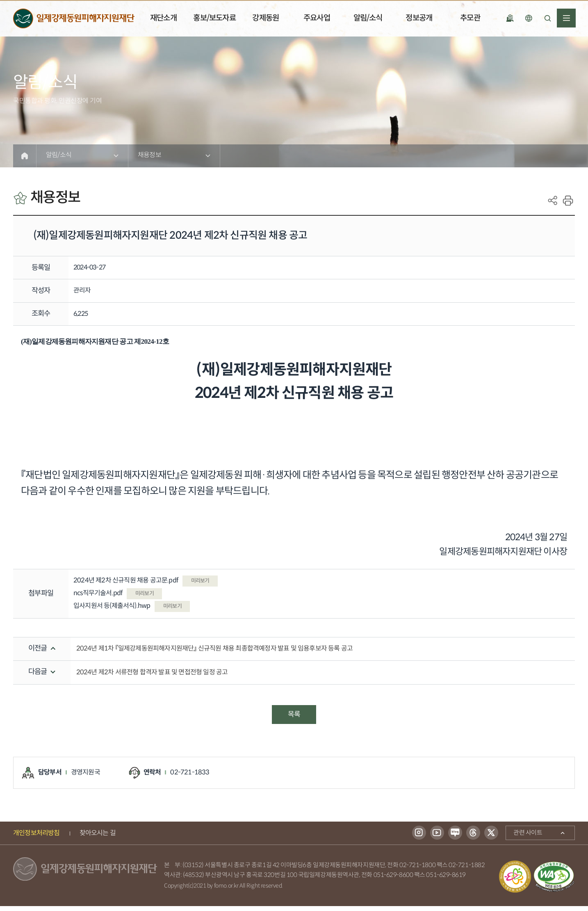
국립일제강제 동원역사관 (510, 18)
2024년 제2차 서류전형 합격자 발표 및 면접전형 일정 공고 (152, 677)
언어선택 (529, 18)
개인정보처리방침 (36, 838)
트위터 (491, 838)
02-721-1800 (417, 870)
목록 (294, 719)
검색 (547, 18)
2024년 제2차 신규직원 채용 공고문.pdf (129, 585)
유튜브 (437, 838)
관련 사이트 (524, 836)
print (568, 201)
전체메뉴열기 (566, 18)
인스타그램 (419, 838)
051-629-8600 (393, 880)
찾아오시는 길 (98, 838)
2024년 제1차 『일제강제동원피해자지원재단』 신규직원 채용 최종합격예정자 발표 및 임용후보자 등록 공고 (215, 653)
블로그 (455, 838)
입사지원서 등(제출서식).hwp (115, 611)
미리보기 (203, 585)
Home (25, 156)
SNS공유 (553, 201)
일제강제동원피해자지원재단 (74, 19)
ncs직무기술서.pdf (101, 598)
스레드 (473, 838)
